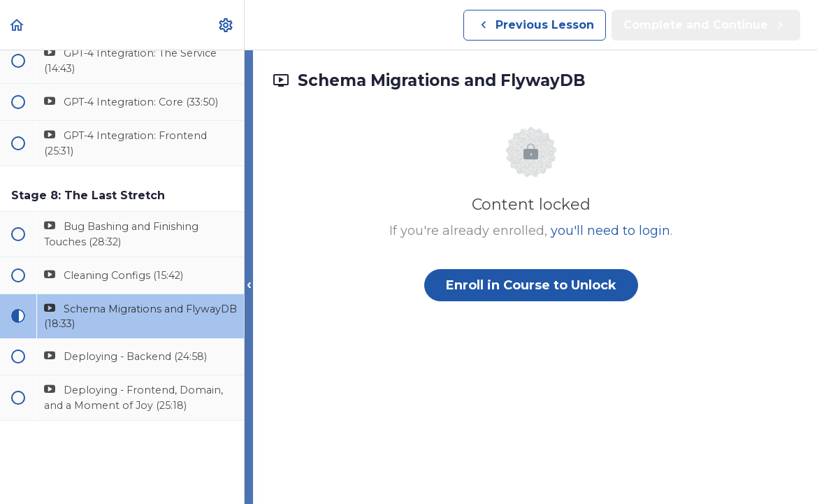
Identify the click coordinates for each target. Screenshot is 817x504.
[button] (17, 25)
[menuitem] (226, 25)
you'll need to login (610, 231)
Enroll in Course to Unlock (531, 285)
